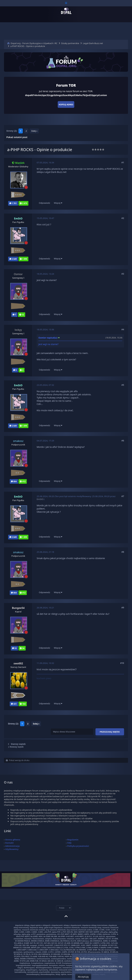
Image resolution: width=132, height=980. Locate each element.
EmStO (40, 499)
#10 (122, 663)
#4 (123, 329)
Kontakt (9, 843)
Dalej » (34, 131)
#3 (123, 274)
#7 (123, 496)
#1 (123, 163)
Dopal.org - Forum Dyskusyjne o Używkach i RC (34, 43)
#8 (123, 552)
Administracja (12, 846)
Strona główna (13, 840)
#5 (123, 385)
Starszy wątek (18, 744)
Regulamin (73, 840)
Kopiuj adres (66, 104)
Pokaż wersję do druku (18, 760)
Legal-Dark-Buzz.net (93, 43)
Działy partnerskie (70, 43)
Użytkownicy (12, 849)
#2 (123, 218)
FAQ (69, 843)
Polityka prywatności (78, 846)
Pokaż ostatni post (17, 137)
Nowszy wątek (16, 747)
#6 (123, 441)
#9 (123, 608)
